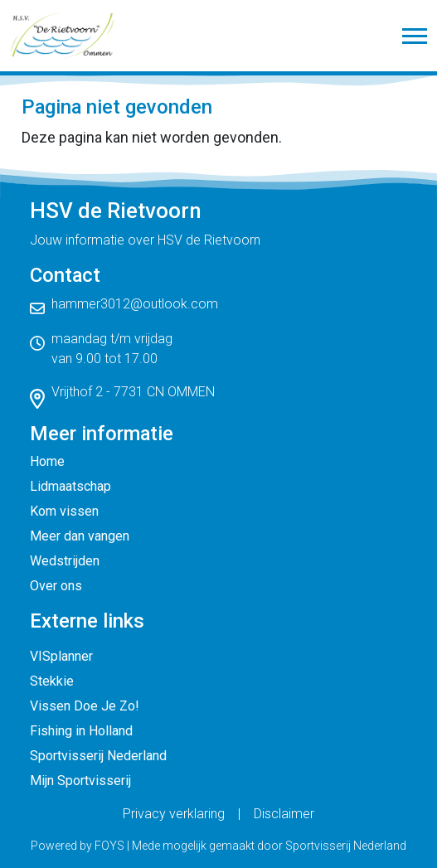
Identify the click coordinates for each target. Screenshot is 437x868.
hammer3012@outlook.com (135, 304)
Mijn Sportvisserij (80, 781)
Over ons (56, 586)
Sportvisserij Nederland (98, 756)
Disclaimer (284, 814)
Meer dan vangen (80, 536)
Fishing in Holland (81, 731)
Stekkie (52, 681)
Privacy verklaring (174, 814)
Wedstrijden (65, 561)
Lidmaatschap (70, 486)
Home (47, 461)
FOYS (109, 846)
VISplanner (61, 656)
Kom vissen (64, 511)
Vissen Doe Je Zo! (85, 706)
